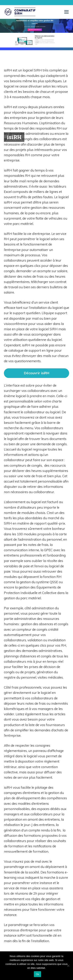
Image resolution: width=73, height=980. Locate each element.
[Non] (68, 966)
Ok (37, 974)
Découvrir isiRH (37, 373)
